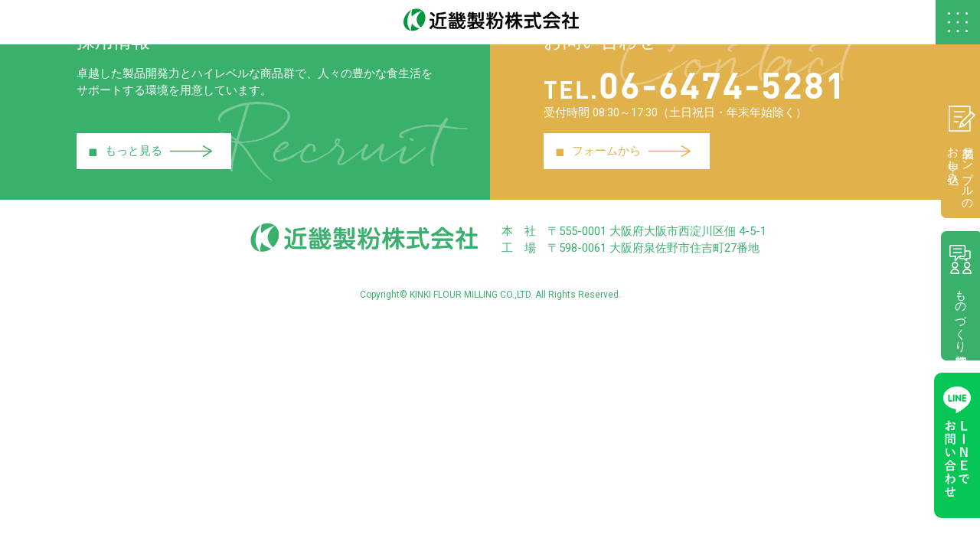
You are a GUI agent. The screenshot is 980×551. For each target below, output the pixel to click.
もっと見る (150, 151)
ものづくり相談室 (957, 300)
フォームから (623, 151)
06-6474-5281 (712, 82)
